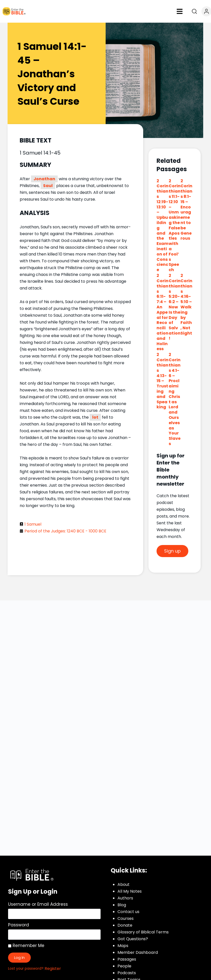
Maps (123, 946)
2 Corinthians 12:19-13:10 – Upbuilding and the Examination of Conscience (162, 225)
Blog (122, 905)
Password (19, 925)
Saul (48, 186)
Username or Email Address (38, 904)
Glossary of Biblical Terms (143, 932)
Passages (127, 959)
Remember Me (26, 946)
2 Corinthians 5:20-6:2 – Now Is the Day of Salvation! (175, 307)
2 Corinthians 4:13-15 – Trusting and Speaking (162, 381)
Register (53, 969)
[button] (180, 11)
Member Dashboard (138, 952)
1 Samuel (33, 524)
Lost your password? (26, 969)
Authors (125, 898)
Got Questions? (133, 939)
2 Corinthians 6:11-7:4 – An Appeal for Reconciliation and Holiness (162, 312)
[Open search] (194, 11)
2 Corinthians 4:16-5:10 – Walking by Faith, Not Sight (186, 304)
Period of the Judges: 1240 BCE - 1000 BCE (65, 531)
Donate (125, 925)
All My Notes (130, 891)
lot (95, 417)
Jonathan (44, 179)
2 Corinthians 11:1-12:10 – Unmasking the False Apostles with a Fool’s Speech (175, 225)
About (124, 884)
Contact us (128, 912)
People (124, 966)
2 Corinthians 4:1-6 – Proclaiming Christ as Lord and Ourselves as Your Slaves (175, 399)
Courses (126, 918)
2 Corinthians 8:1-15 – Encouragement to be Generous (186, 210)
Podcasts (127, 973)
